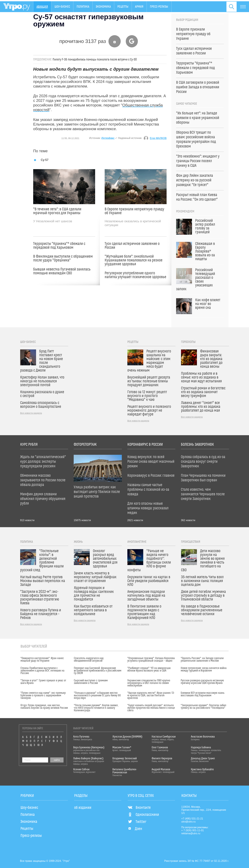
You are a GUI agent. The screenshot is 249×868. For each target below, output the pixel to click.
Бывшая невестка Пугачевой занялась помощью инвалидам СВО (62, 271)
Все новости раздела (31, 413)
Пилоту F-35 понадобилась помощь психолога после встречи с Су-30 (95, 60)
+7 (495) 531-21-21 (192, 819)
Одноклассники (143, 815)
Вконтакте (139, 808)
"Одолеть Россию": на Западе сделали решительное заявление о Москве (202, 660)
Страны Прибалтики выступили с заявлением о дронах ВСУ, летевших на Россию (42, 671)
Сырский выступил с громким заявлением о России (91, 682)
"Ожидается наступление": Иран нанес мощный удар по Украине (42, 660)
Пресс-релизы (159, 7)
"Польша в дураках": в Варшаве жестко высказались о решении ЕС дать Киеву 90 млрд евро (97, 696)
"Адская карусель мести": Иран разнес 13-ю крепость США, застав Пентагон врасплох (151, 696)
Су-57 (45, 160)
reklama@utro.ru (191, 833)
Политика (83, 7)
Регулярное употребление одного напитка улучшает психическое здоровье (135, 275)
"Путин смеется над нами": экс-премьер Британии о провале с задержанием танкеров (43, 696)
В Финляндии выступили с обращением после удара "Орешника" (63, 258)
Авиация (42, 7)
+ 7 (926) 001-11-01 (193, 830)
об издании (83, 808)
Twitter (137, 822)
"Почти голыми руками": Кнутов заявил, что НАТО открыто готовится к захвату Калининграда (96, 708)
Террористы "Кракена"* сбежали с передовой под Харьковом (59, 246)
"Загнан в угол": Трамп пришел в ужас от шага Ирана (43, 682)
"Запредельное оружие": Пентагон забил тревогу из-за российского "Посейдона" (204, 707)
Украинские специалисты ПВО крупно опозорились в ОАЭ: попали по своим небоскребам (149, 683)
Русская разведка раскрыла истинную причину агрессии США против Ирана (202, 682)
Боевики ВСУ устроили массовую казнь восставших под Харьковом (203, 694)
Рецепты (123, 7)
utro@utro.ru (188, 822)
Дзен (135, 829)
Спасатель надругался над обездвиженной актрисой (89, 660)
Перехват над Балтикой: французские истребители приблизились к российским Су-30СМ (98, 671)
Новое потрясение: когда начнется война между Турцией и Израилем (204, 669)
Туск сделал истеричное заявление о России (132, 246)
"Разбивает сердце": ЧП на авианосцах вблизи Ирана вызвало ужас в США (149, 669)
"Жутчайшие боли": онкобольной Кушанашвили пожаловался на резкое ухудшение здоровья (134, 260)
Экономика (103, 7)
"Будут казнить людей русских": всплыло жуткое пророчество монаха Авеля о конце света (151, 708)
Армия (139, 7)
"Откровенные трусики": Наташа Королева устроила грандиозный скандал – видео (151, 660)
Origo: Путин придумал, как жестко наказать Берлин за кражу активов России (44, 707)
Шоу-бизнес (62, 7)
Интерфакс (108, 138)
